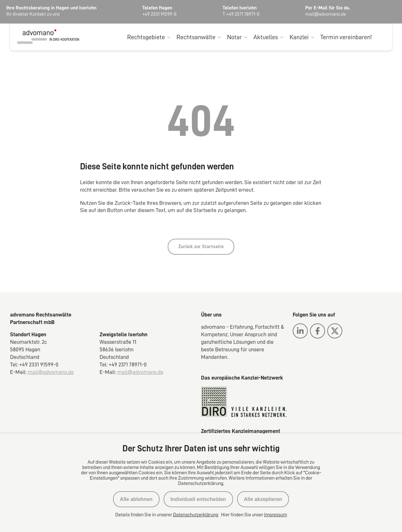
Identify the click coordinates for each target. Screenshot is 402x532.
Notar (234, 37)
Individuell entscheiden (198, 499)
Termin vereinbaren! (346, 37)
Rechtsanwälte (196, 37)
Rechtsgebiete (146, 37)
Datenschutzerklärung (196, 515)
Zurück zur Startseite (201, 247)
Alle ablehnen (136, 499)
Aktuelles (266, 37)
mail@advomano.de (51, 372)
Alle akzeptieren (263, 499)
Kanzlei (299, 37)
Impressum (276, 515)
